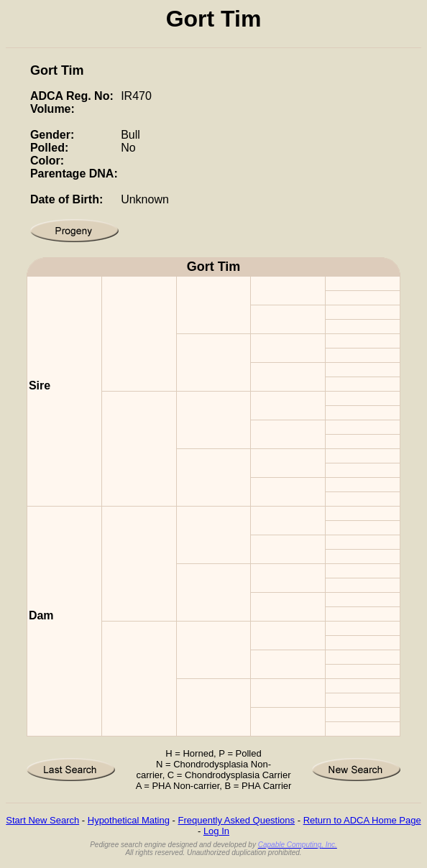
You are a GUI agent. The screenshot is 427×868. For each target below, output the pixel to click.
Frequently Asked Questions (236, 820)
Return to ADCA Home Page (362, 820)
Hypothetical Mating (129, 820)
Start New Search (42, 820)
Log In (216, 831)
